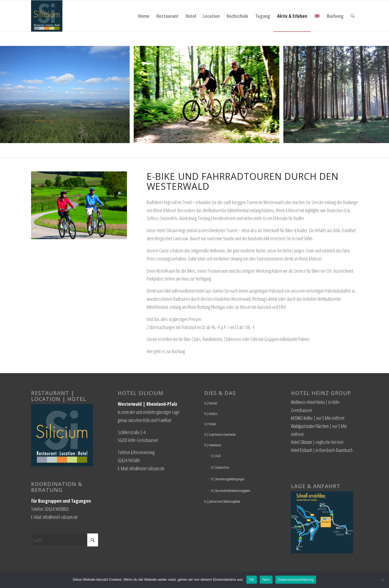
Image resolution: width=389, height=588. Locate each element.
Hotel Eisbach (302, 450)
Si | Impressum (213, 445)
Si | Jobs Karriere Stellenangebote (222, 501)
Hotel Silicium (301, 442)
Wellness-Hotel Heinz (308, 402)
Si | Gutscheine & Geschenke (220, 434)
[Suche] (353, 16)
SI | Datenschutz (220, 467)
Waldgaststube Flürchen (310, 426)
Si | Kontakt (211, 403)
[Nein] (382, 580)
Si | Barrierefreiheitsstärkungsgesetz (231, 491)
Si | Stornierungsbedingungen (228, 479)
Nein (266, 579)
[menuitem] (144, 16)
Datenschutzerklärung (296, 579)
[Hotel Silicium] (47, 16)
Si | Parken (210, 424)
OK (252, 579)
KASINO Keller (302, 418)
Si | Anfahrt (211, 414)
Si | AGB (216, 456)
